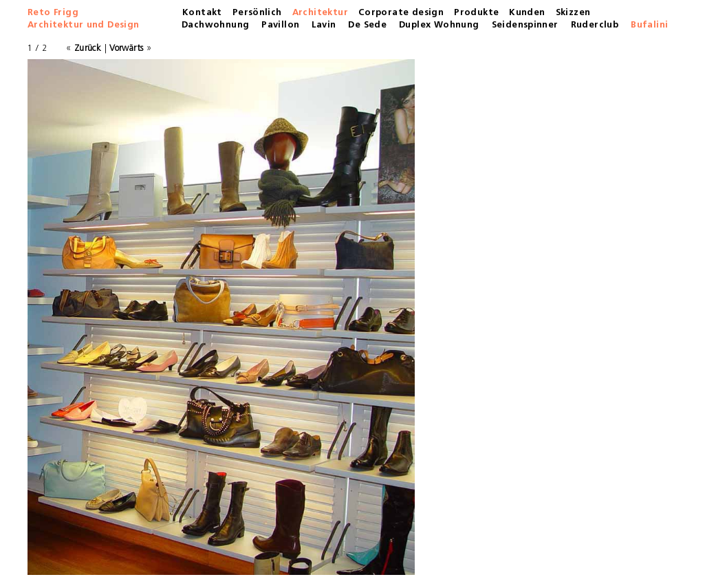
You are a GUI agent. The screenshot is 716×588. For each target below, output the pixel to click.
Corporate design (401, 13)
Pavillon (280, 25)
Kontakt (202, 13)
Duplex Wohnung (439, 25)
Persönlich (257, 13)
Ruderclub (595, 25)
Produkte (476, 13)
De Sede (367, 25)
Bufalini (649, 25)
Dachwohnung (215, 25)
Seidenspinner (525, 25)
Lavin (324, 25)
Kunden (527, 13)
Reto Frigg (53, 13)
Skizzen (573, 13)
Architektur (320, 13)
